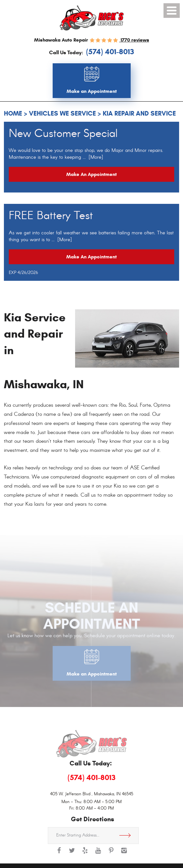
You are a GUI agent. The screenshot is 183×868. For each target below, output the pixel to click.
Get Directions (127, 836)
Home (13, 113)
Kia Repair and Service (139, 113)
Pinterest (111, 854)
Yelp (85, 854)
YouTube (98, 854)
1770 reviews (134, 40)
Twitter (72, 854)
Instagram (124, 854)
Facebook (59, 854)
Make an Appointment (91, 174)
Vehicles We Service (62, 113)
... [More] (92, 157)
